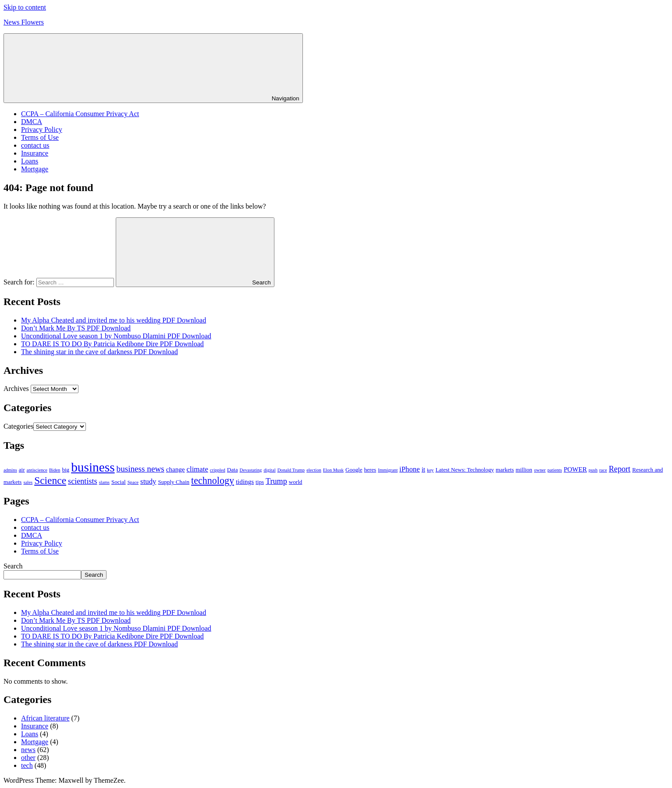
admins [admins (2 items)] (10, 470)
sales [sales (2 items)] (28, 482)
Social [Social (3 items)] (119, 482)
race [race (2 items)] (603, 470)
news (28, 750)
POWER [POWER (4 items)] (575, 469)
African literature (45, 718)
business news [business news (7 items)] (140, 469)
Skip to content (25, 7)
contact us (35, 145)
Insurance (35, 153)
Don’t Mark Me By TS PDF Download (76, 328)
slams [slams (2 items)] (104, 482)
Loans (30, 161)
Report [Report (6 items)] (620, 469)
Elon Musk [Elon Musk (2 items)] (333, 470)
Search (13, 566)
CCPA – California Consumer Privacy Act (80, 114)
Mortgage (35, 169)
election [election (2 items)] (314, 470)
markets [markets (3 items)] (505, 470)
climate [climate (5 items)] (197, 469)
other (28, 758)
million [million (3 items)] (524, 470)
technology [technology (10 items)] (213, 481)
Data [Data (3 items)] (233, 470)
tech (27, 765)
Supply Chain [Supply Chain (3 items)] (174, 482)
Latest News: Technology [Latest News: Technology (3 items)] (464, 470)
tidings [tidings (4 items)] (245, 482)
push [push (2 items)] (593, 470)
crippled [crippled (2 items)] (218, 470)
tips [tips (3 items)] (260, 482)
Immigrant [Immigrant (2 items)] (388, 470)
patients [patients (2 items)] (555, 470)
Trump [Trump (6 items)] (276, 481)
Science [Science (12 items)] (50, 480)
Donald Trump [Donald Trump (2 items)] (291, 470)
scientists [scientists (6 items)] (83, 481)
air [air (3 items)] (22, 470)
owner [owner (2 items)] (540, 470)
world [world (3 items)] (296, 482)
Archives (16, 389)
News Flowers (24, 22)
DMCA (32, 122)
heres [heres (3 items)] (370, 470)
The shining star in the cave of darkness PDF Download (100, 352)
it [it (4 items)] (423, 469)
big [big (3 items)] (66, 470)
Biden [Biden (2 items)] (55, 470)
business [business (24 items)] (93, 467)
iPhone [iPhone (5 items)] (410, 469)
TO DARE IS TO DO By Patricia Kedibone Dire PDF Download (112, 344)
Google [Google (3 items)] (354, 470)
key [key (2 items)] (430, 470)
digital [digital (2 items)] (269, 470)
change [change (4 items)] (176, 469)
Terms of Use (40, 137)
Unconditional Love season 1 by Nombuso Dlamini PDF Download (116, 336)
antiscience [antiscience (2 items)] (37, 470)
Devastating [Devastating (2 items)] (251, 470)
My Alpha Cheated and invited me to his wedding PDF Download (114, 320)
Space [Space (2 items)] (133, 482)
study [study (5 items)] (148, 481)
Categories (18, 426)
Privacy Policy (42, 130)
